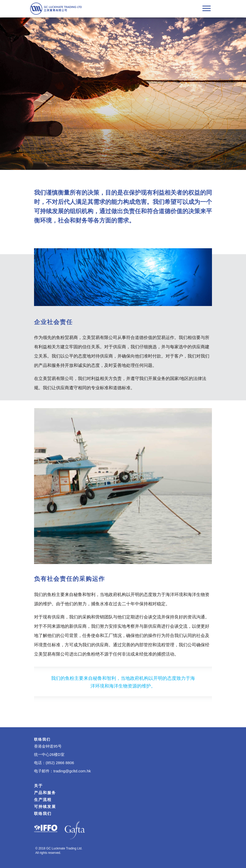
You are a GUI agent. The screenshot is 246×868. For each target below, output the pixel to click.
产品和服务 (45, 793)
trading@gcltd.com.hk (72, 771)
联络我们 (43, 813)
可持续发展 (45, 807)
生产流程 (43, 800)
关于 (38, 786)
